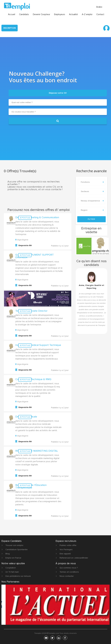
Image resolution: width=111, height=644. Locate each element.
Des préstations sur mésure (18, 576)
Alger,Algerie (22, 239)
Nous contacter (67, 576)
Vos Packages (66, 549)
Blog (8, 553)
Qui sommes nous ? (69, 567)
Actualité (73, 14)
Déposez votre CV (58, 93)
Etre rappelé (65, 553)
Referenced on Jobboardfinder (74, 558)
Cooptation (11, 567)
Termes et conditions (69, 572)
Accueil (12, 14)
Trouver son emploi (14, 545)
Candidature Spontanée (17, 549)
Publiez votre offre (68, 545)
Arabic (99, 7)
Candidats (24, 14)
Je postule (25, 217)
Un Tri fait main (12, 572)
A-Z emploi (87, 14)
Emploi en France (13, 558)
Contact (100, 14)
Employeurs (60, 14)
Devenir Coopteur (41, 14)
